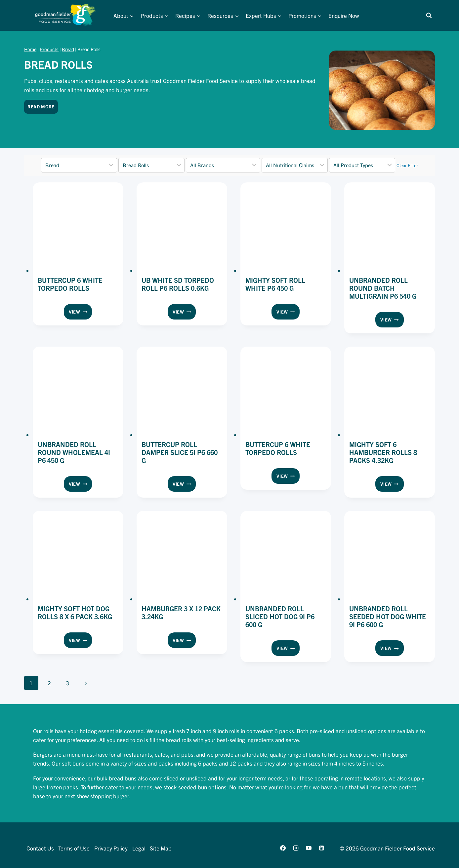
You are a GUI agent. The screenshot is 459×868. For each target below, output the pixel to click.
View (80, 313)
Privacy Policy (111, 848)
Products (49, 49)
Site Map (161, 848)
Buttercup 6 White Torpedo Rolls (70, 284)
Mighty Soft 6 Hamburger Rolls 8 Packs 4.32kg (383, 452)
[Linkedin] (322, 848)
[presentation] (78, 228)
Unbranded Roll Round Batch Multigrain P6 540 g (383, 288)
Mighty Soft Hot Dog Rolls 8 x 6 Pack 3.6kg (75, 612)
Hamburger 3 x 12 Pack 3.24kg (181, 612)
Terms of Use (74, 848)
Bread (68, 49)
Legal (139, 848)
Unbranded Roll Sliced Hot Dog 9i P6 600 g (280, 616)
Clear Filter (407, 165)
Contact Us (40, 848)
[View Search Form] (429, 16)
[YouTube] (309, 848)
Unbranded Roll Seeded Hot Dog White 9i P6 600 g (388, 616)
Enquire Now (344, 15)
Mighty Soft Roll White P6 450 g (275, 284)
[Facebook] (283, 848)
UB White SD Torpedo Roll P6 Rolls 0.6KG (178, 284)
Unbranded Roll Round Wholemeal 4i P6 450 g (74, 452)
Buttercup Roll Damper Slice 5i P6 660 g (180, 452)
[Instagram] (296, 848)
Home (30, 49)
